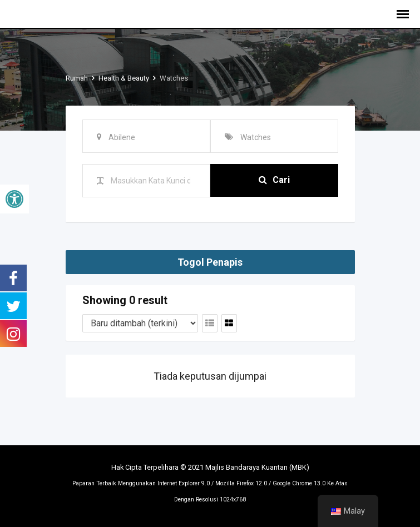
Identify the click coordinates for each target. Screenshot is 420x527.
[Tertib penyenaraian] (140, 323)
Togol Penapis (210, 262)
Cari (274, 180)
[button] (14, 199)
